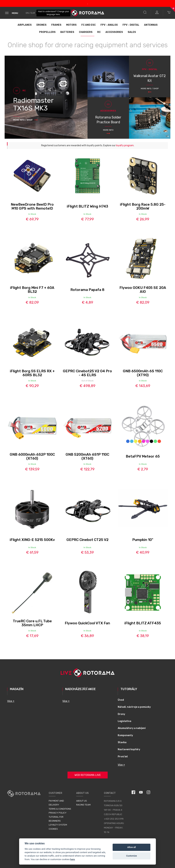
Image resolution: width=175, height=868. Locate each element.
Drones (41, 25)
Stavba (122, 742)
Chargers (86, 32)
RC (99, 32)
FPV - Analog (109, 25)
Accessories (114, 32)
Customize (132, 856)
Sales (132, 32)
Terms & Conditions (60, 809)
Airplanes (25, 25)
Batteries (67, 32)
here (73, 859)
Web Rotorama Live (88, 775)
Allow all (132, 847)
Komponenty (125, 735)
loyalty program (125, 145)
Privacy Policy (58, 813)
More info (108, 130)
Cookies (53, 829)
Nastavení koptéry (129, 749)
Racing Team (83, 805)
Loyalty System (58, 825)
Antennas (151, 25)
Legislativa (124, 721)
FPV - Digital (131, 25)
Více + (11, 701)
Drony (121, 714)
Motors (71, 25)
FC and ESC (89, 25)
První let (123, 757)
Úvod (121, 700)
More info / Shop (150, 89)
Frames (56, 25)
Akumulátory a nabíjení (132, 728)
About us (82, 801)
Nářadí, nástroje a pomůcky (134, 707)
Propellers (47, 32)
